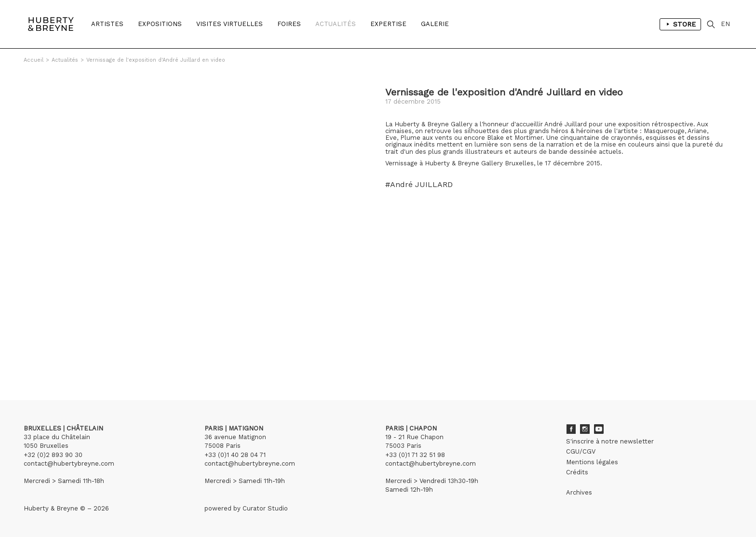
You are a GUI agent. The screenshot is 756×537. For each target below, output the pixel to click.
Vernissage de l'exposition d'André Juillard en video (156, 60)
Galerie (435, 24)
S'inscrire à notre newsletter (610, 441)
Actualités (336, 24)
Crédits (577, 472)
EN (725, 24)
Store (680, 24)
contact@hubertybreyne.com (69, 463)
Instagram (585, 429)
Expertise (388, 24)
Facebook (571, 429)
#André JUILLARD (419, 185)
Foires (289, 24)
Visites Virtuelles (229, 24)
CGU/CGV (581, 451)
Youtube (599, 429)
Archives (579, 492)
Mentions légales (592, 462)
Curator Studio (265, 508)
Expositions (160, 24)
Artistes (107, 24)
